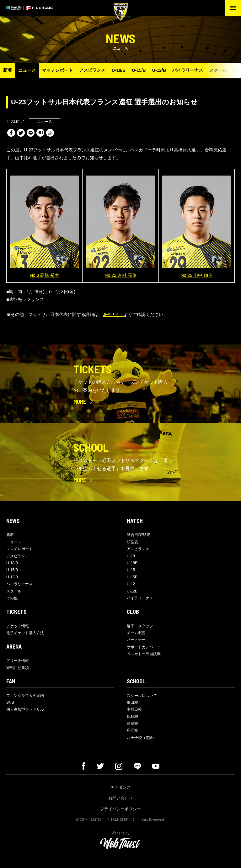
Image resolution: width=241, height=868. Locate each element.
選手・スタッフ (140, 626)
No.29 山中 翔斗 (197, 275)
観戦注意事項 (18, 668)
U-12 (131, 584)
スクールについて (142, 696)
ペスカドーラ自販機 (144, 654)
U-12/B (159, 70)
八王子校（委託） (142, 738)
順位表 (132, 542)
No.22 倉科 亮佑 (120, 275)
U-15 (131, 570)
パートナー (136, 640)
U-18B (132, 563)
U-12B (132, 591)
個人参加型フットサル (25, 709)
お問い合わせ (120, 798)
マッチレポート (57, 70)
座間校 (132, 730)
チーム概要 (136, 633)
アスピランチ (92, 70)
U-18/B (119, 70)
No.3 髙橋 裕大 (44, 275)
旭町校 (132, 717)
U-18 (131, 556)
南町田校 (134, 709)
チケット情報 (18, 626)
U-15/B (139, 70)
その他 (12, 598)
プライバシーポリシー (120, 809)
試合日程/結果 (139, 535)
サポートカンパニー (144, 647)
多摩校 (132, 723)
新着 (8, 70)
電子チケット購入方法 (25, 633)
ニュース (27, 70)
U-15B (132, 577)
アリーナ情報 (18, 661)
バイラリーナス (188, 70)
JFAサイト (113, 314)
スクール (218, 70)
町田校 (132, 702)
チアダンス (121, 787)
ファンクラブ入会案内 (25, 696)
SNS (10, 702)
